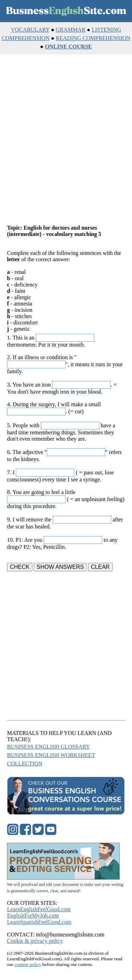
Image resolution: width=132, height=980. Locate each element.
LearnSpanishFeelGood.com (39, 922)
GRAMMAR (70, 30)
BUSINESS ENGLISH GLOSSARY (49, 747)
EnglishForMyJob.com (33, 916)
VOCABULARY (30, 30)
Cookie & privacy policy (35, 941)
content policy (28, 964)
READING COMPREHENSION (93, 38)
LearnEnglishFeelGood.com (39, 909)
